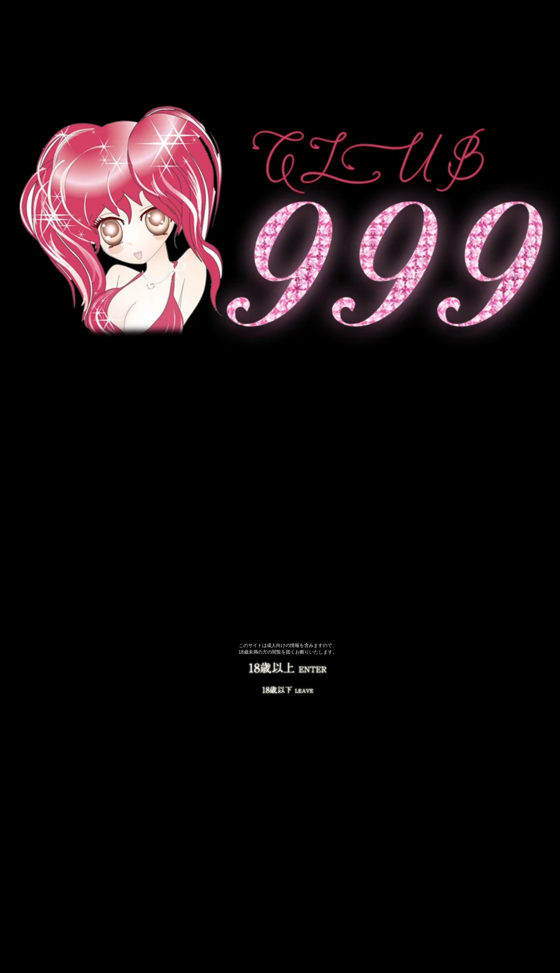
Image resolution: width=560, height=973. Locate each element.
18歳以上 (288, 669)
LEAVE (288, 689)
